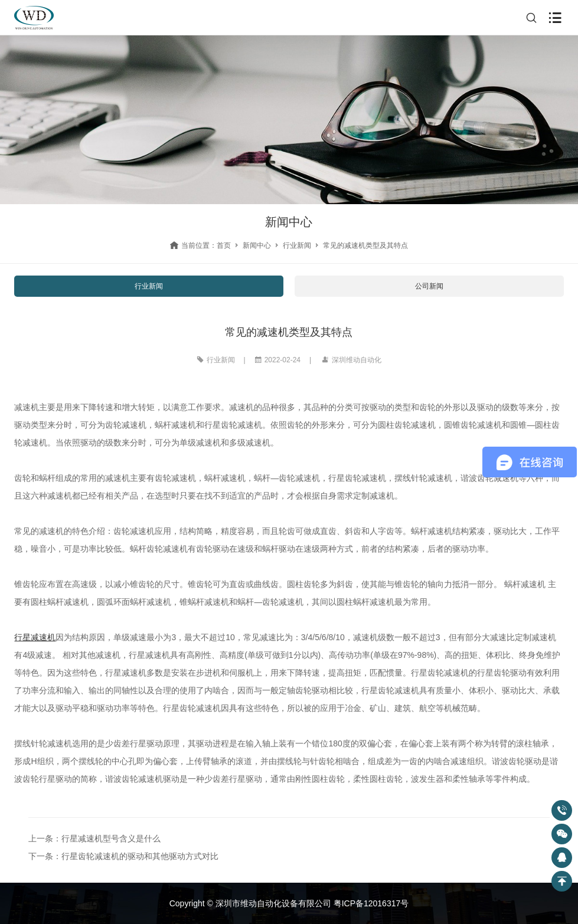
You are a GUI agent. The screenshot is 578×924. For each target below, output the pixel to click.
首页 (224, 245)
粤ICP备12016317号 (371, 903)
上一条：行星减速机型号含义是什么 (94, 838)
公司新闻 (429, 286)
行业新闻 (297, 245)
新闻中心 (257, 245)
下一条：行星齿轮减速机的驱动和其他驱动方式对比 (123, 856)
